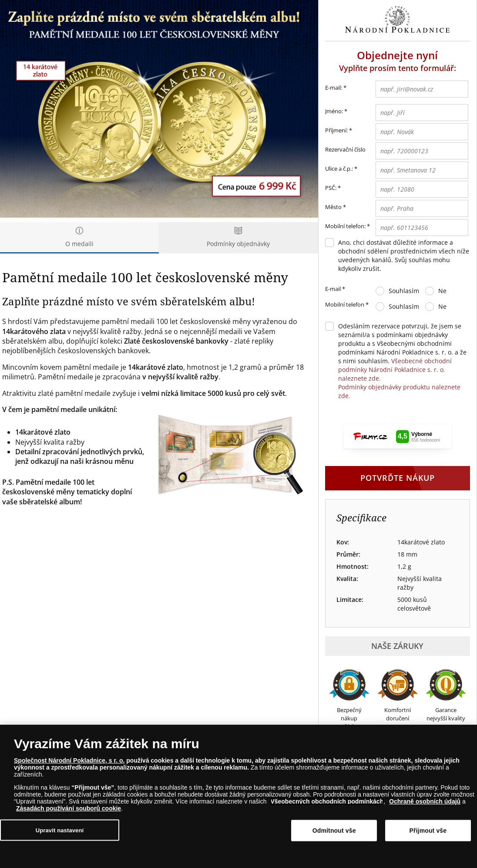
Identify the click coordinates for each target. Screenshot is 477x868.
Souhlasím (404, 291)
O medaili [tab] (79, 238)
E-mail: (336, 88)
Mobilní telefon (347, 305)
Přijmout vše (428, 831)
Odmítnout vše (334, 831)
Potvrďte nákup (398, 478)
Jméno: (334, 111)
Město (333, 207)
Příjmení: (336, 130)
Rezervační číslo (345, 149)
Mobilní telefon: (345, 226)
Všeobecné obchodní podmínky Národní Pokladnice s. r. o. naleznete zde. (395, 370)
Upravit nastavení (60, 830)
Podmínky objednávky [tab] (238, 238)
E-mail (335, 289)
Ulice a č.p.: (339, 169)
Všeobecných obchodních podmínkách (327, 801)
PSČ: (331, 188)
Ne (442, 291)
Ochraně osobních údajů (425, 801)
